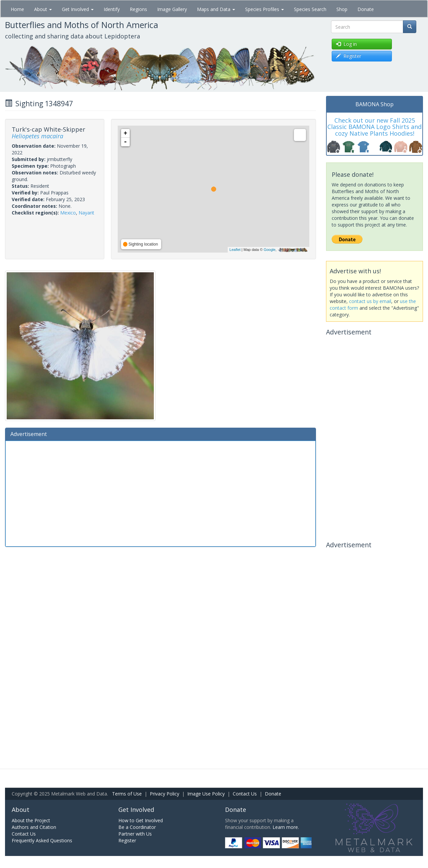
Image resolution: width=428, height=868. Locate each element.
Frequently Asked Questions (42, 840)
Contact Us (245, 794)
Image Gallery (172, 9)
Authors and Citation (34, 827)
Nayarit (86, 213)
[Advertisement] (160, 493)
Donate (366, 9)
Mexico (68, 213)
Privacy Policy (165, 794)
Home (17, 9)
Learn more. (286, 827)
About (43, 9)
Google (269, 250)
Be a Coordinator (137, 827)
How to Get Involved (141, 820)
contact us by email (370, 301)
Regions (138, 9)
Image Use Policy (206, 794)
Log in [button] (346, 44)
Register (127, 840)
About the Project (31, 820)
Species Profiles (264, 9)
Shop (342, 9)
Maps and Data (216, 9)
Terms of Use (127, 794)
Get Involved (78, 9)
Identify (112, 9)
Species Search (310, 9)
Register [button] (349, 56)
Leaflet (235, 250)
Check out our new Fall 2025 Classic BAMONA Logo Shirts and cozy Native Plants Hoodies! (374, 127)
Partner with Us (135, 834)
